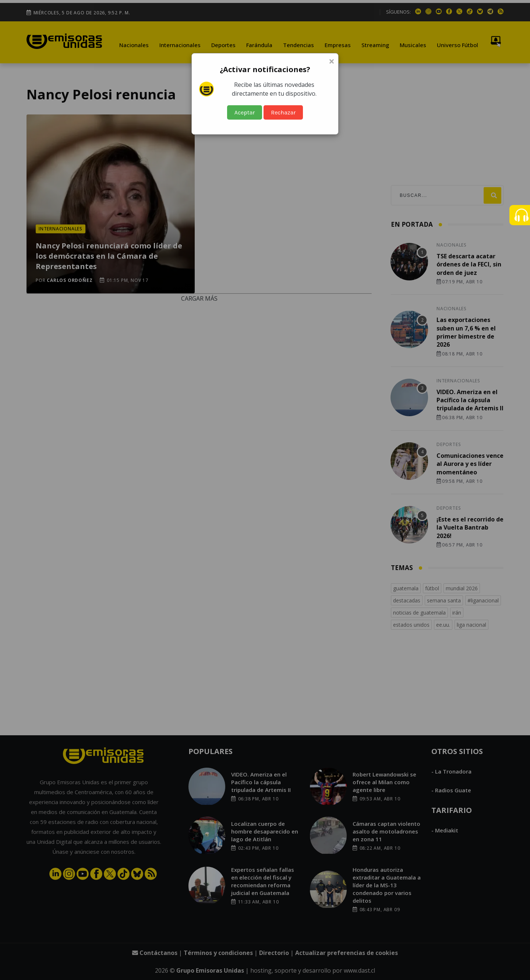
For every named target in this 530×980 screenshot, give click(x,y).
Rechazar (283, 112)
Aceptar (245, 112)
